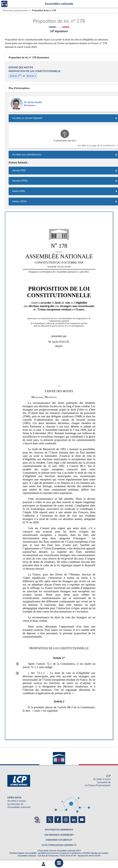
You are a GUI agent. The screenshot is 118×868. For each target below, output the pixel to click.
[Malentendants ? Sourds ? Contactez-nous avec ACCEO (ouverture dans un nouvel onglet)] (37, 820)
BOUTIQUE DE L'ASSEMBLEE (58, 830)
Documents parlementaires (15, 10)
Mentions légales (17, 853)
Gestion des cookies (100, 853)
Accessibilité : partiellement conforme (42, 853)
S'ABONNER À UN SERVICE (58, 840)
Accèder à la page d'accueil (4, 4)
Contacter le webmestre (71, 853)
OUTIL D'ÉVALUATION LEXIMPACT (58, 845)
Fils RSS (86, 853)
